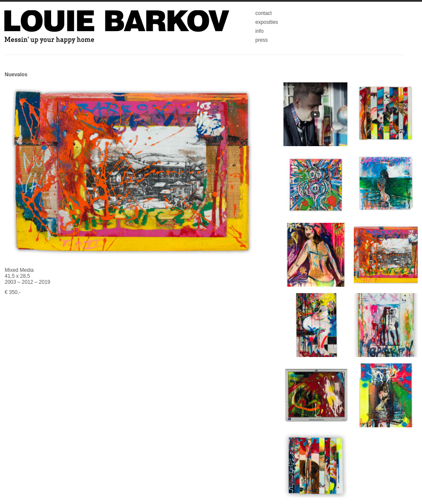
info (259, 31)
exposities (267, 22)
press (262, 40)
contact (264, 13)
